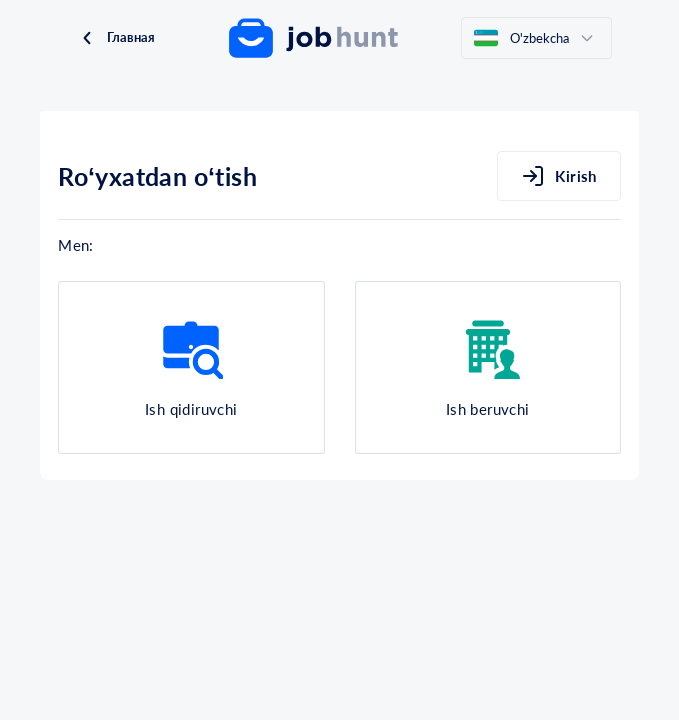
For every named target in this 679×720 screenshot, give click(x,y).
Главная (117, 38)
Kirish (559, 176)
